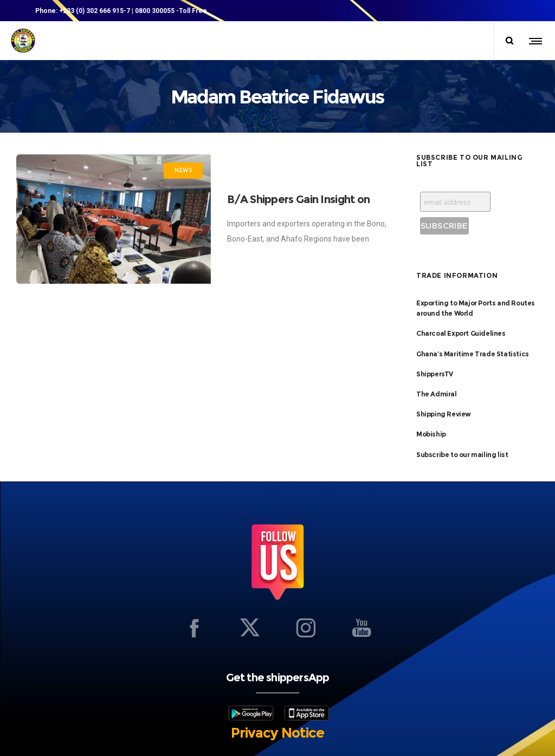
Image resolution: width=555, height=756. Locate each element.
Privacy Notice (277, 733)
